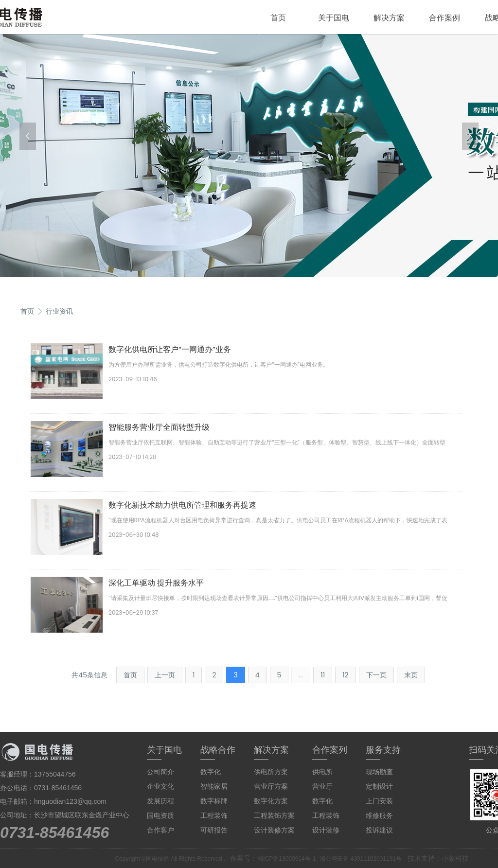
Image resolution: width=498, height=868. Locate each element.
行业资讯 (59, 311)
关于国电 (334, 18)
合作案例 (445, 18)
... (301, 675)
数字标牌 (214, 801)
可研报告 (214, 830)
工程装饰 (214, 815)
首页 (278, 18)
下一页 (376, 675)
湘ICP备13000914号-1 (286, 859)
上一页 (165, 675)
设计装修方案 (274, 830)
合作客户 (160, 830)
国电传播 (158, 859)
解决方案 (389, 18)
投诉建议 (379, 830)
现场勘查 (379, 772)
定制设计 (379, 786)
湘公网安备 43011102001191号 (361, 859)
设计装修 (326, 830)
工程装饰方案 (274, 815)
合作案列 (330, 750)
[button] (28, 136)
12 (346, 675)
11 (323, 675)
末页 (411, 675)
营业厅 (322, 786)
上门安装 (379, 801)
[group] (249, 156)
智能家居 (214, 786)
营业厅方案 (271, 786)
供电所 (322, 772)
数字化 (211, 772)
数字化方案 (271, 801)
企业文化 (160, 786)
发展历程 (160, 801)
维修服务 (379, 815)
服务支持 (383, 750)
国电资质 (160, 815)
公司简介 (160, 772)
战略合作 (218, 750)
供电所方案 (271, 772)
